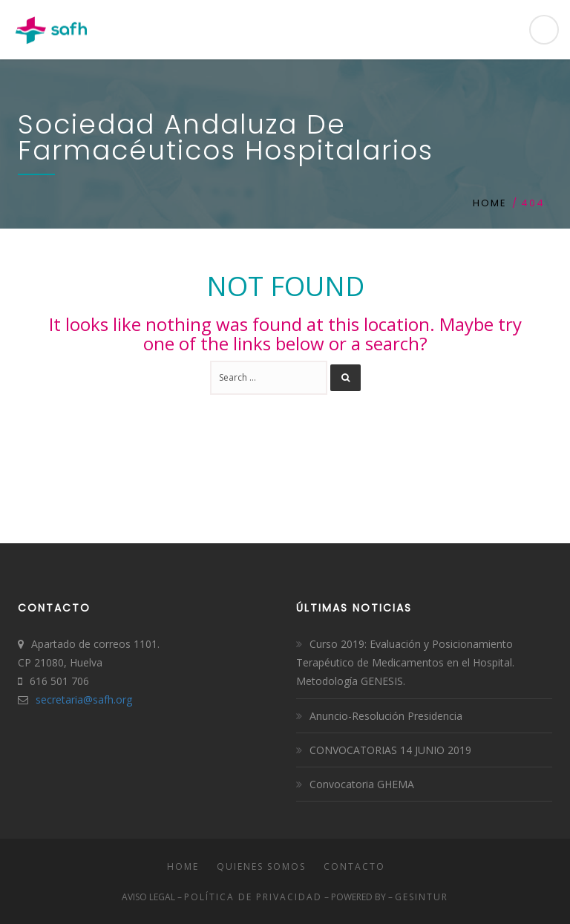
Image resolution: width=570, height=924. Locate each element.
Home (490, 203)
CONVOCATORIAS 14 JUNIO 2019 (390, 750)
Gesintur (422, 897)
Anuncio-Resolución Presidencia (386, 716)
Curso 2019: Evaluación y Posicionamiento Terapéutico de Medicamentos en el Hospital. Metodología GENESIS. (405, 662)
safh (103, 699)
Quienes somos (261, 866)
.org (123, 699)
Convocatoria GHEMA (362, 784)
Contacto (354, 866)
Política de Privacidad (253, 897)
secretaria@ (64, 699)
